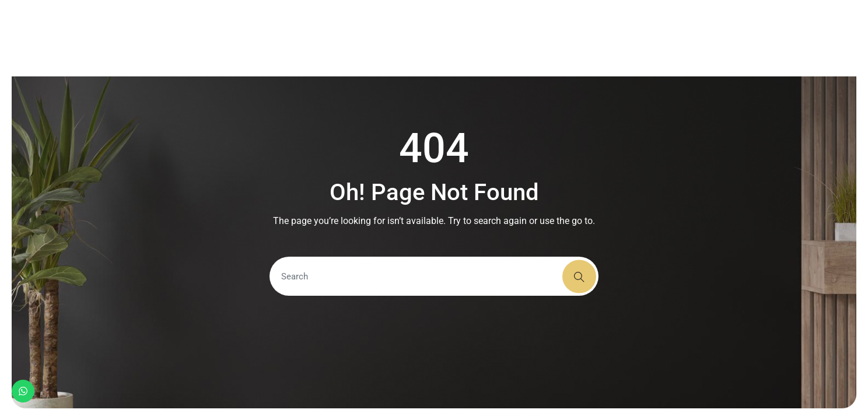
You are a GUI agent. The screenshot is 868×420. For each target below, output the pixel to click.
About (348, 38)
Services (401, 38)
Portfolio (468, 38)
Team (528, 38)
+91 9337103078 (798, 38)
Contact (577, 38)
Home (301, 38)
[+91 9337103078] (750, 38)
